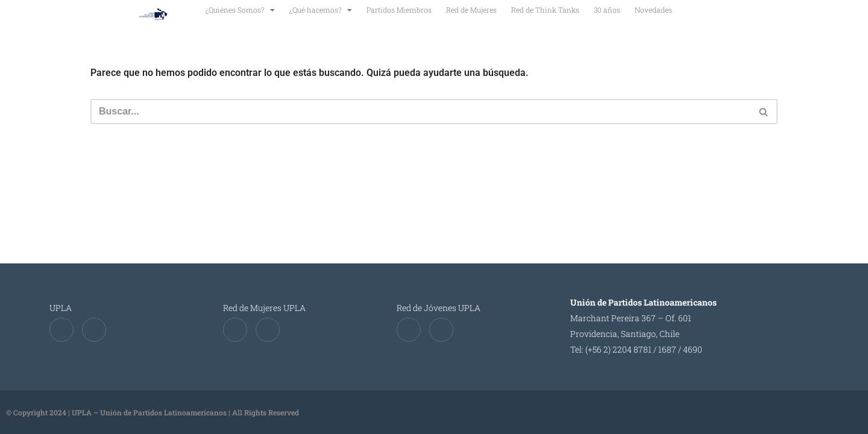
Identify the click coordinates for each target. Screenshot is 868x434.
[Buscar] (420, 112)
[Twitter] (61, 330)
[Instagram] (94, 330)
